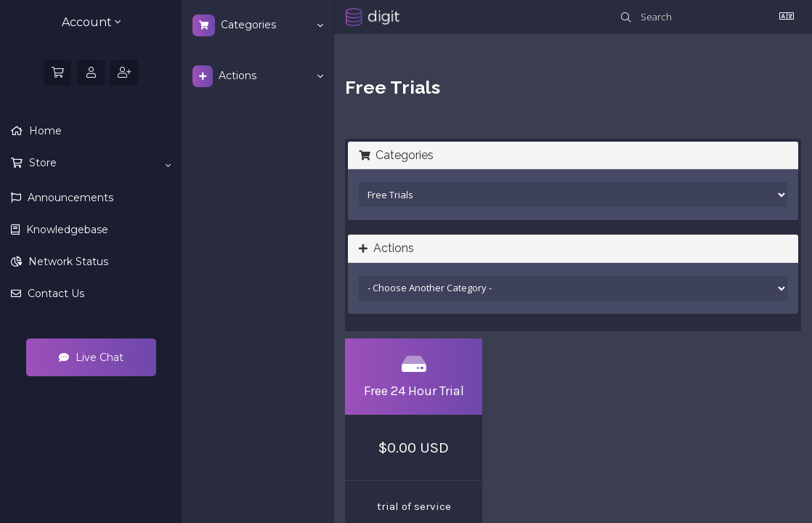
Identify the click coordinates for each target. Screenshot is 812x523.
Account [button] (91, 22)
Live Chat (91, 357)
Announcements (69, 198)
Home (44, 131)
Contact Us (54, 293)
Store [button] (98, 163)
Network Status (67, 261)
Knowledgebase (66, 230)
